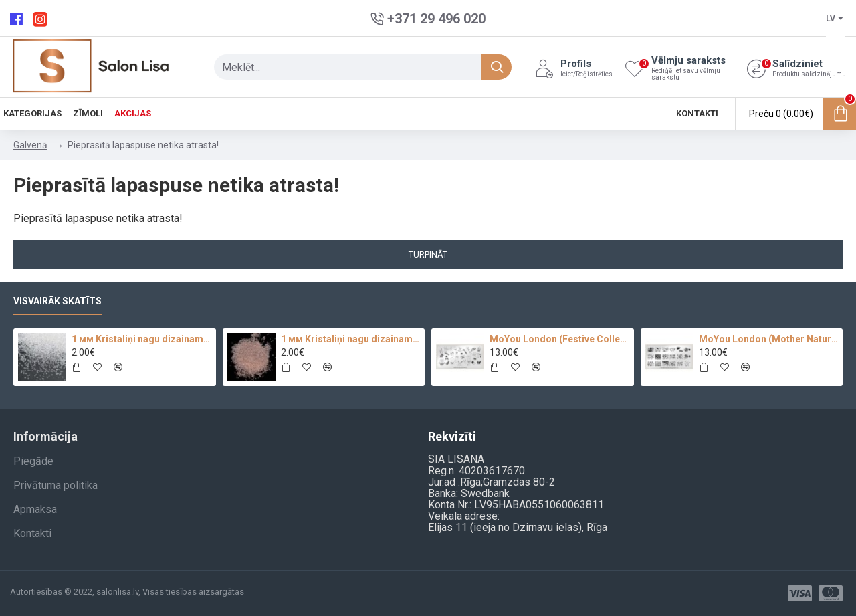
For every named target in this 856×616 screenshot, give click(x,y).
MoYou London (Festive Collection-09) (559, 339)
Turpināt (428, 254)
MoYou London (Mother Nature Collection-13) (768, 339)
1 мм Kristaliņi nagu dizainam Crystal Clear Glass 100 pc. (141, 339)
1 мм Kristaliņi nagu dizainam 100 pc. (350, 339)
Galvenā (30, 145)
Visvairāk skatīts (58, 301)
